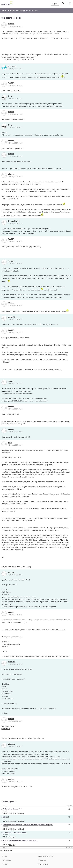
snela (4, 819)
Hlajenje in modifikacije (17, 813)
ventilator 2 (6, 729)
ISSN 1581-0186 (43, 864)
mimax (5, 811)
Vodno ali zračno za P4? (12, 809)
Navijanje (12, 845)
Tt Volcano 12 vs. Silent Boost (15, 833)
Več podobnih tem (6, 850)
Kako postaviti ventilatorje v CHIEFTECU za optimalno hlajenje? (28, 825)
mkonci (11, 174)
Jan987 (11, 24)
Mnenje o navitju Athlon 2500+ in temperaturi (20, 840)
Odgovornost (6, 860)
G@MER (5, 834)
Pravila (4, 857)
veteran (11, 261)
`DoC (4, 842)
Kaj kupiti (12, 837)
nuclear (11, 779)
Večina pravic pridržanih (46, 857)
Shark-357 (12, 66)
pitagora (11, 744)
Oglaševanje (42, 860)
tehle (30, 787)
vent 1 (13, 726)
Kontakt (5, 864)
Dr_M (10, 96)
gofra (10, 443)
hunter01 (12, 317)
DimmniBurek (14, 221)
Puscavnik (6, 827)
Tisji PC (6, 817)
